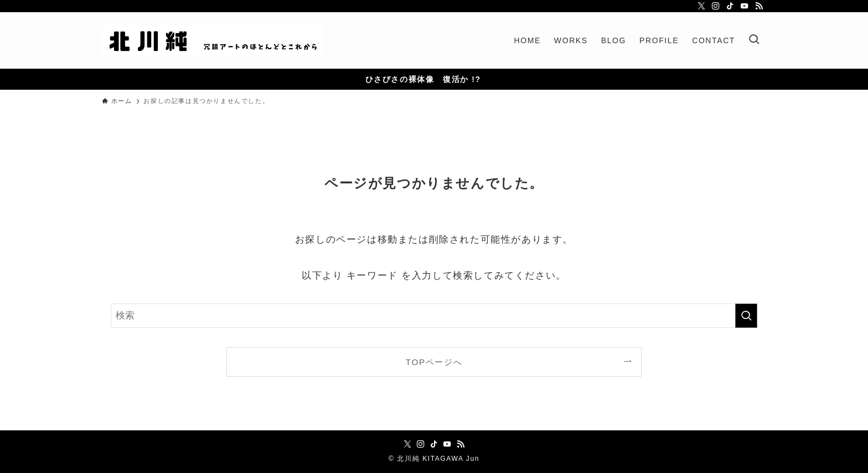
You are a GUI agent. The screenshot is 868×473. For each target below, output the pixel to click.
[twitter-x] (701, 6)
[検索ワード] (434, 316)
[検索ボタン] (754, 40)
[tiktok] (730, 6)
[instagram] (716, 6)
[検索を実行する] (746, 316)
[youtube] (745, 6)
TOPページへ (434, 362)
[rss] (759, 6)
